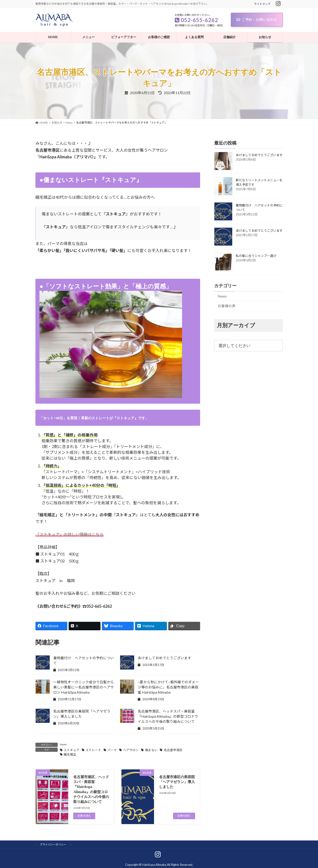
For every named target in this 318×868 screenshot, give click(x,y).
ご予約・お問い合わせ (257, 20)
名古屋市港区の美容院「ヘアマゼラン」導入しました (177, 782)
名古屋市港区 (173, 750)
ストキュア (72, 750)
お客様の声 (226, 306)
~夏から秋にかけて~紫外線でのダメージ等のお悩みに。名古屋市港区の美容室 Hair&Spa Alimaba (168, 687)
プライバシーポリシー (53, 844)
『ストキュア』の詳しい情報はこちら (70, 534)
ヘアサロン (131, 750)
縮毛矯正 (70, 754)
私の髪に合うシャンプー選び (256, 256)
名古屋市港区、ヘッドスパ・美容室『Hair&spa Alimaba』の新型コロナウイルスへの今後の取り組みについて (168, 716)
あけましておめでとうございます (164, 658)
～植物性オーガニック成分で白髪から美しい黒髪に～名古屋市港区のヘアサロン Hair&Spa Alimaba (84, 687)
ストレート (93, 750)
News (63, 744)
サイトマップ (262, 4)
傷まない (151, 750)
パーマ (112, 750)
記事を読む (84, 816)
